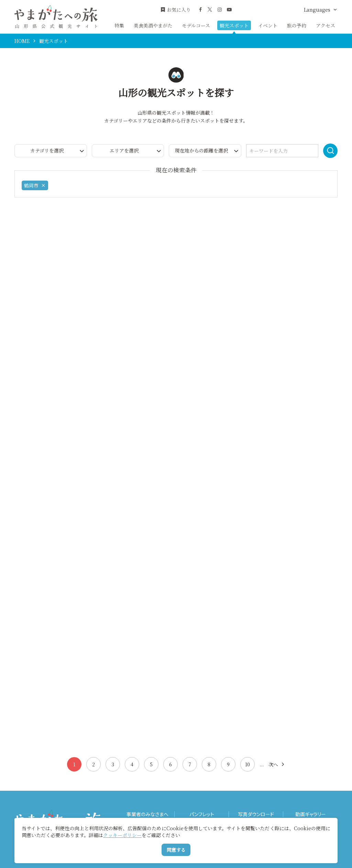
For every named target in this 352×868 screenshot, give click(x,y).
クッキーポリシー (122, 835)
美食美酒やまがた (153, 25)
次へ (277, 764)
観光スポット (234, 25)
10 (247, 764)
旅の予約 (297, 25)
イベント (268, 25)
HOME (22, 41)
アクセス (326, 25)
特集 (119, 25)
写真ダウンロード (256, 814)
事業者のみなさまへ (147, 814)
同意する (176, 850)
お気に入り (176, 10)
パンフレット (202, 814)
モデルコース (196, 25)
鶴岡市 (35, 185)
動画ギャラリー (311, 814)
